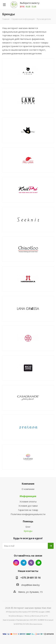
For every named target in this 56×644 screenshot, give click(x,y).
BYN (22, 6)
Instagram (16, 563)
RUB (28, 6)
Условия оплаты (28, 501)
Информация (28, 496)
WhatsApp (39, 563)
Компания (28, 484)
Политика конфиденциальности (28, 514)
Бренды (28, 531)
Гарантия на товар (28, 510)
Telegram (24, 563)
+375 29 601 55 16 (30, 578)
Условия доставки (28, 506)
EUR (34, 6)
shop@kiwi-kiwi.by (30, 585)
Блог (28, 527)
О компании (28, 489)
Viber (31, 563)
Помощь (28, 521)
